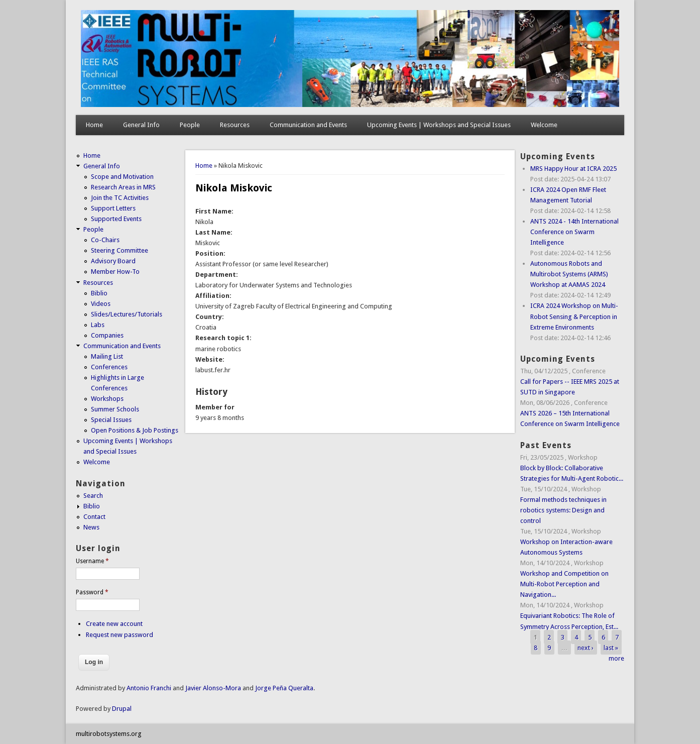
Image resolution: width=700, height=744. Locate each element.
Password (92, 592)
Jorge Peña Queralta (284, 688)
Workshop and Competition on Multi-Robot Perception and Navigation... (564, 584)
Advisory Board (113, 261)
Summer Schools (115, 409)
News (91, 527)
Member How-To (115, 272)
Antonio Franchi (149, 688)
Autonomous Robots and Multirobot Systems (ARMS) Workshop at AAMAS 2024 (569, 274)
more (616, 658)
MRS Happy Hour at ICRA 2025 (573, 169)
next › (586, 648)
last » (611, 648)
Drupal (122, 709)
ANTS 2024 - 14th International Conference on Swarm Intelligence (574, 232)
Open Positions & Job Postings (135, 430)
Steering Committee (120, 250)
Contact (94, 517)
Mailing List (107, 356)
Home (94, 125)
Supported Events (116, 219)
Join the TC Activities (120, 198)
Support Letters (113, 208)
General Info (141, 125)
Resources (235, 125)
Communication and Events (308, 125)
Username (92, 561)
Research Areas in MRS (123, 187)
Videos (101, 304)
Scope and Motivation (122, 177)
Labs (98, 325)
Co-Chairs (105, 240)
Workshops (107, 399)
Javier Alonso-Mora (212, 688)
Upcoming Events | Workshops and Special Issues (439, 125)
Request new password (120, 635)
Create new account (114, 624)
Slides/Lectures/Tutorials (127, 314)
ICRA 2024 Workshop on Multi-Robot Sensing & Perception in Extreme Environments (574, 316)
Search (93, 496)
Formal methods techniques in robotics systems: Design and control (563, 510)
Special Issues (111, 420)
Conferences (109, 367)
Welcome (544, 125)
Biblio (99, 293)
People (190, 125)
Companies (107, 335)
